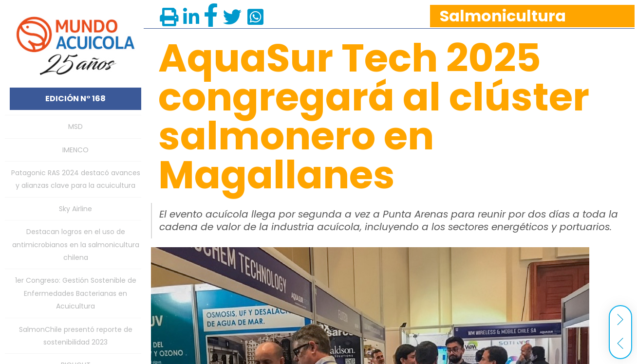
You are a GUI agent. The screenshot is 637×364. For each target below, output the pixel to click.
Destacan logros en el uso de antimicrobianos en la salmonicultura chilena (76, 245)
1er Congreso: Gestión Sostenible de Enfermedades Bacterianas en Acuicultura (76, 293)
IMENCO (75, 150)
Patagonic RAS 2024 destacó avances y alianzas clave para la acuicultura (76, 179)
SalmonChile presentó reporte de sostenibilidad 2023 (76, 336)
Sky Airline (75, 209)
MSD (75, 127)
